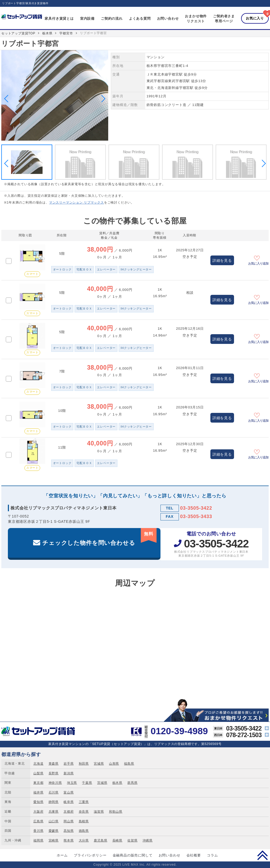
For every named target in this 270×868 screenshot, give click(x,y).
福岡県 (38, 840)
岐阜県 (69, 802)
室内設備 (87, 18)
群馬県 (132, 783)
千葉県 (87, 783)
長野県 (54, 773)
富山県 (69, 792)
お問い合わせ (168, 18)
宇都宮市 (66, 33)
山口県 (54, 821)
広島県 (38, 821)
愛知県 (38, 802)
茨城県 (102, 783)
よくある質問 (140, 18)
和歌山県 (116, 812)
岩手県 (69, 764)
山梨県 (38, 773)
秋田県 (84, 764)
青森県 (54, 764)
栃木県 (47, 33)
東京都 (38, 783)
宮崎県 (54, 840)
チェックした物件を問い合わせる (99, 537)
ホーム (62, 855)
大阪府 (38, 812)
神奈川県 (55, 783)
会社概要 (194, 855)
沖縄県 (148, 840)
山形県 (114, 764)
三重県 (84, 802)
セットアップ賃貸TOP (18, 33)
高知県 (69, 831)
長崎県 (117, 840)
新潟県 (69, 773)
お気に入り (255, 18)
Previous (8, 99)
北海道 (38, 764)
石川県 (54, 792)
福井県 (38, 792)
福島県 (129, 764)
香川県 (38, 831)
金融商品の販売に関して (133, 855)
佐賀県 (132, 840)
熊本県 (69, 840)
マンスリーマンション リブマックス (77, 203)
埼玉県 (72, 783)
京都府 (69, 812)
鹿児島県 (100, 840)
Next (102, 99)
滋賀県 (99, 812)
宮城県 (99, 764)
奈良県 (84, 812)
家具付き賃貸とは (59, 18)
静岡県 (54, 802)
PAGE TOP (263, 855)
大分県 (84, 840)
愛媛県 (54, 831)
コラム (212, 855)
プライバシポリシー (90, 855)
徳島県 (84, 831)
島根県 (84, 821)
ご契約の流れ (112, 18)
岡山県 (69, 821)
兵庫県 (54, 812)
